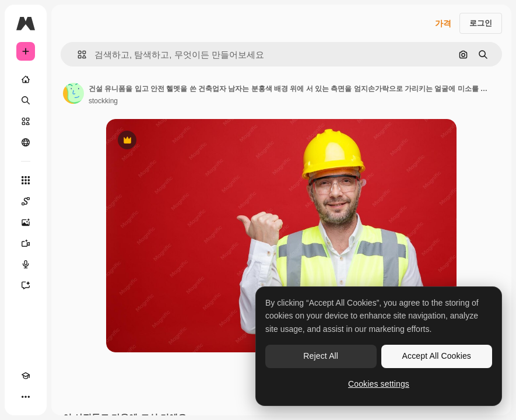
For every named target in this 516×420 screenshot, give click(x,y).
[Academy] (26, 376)
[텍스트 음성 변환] (26, 264)
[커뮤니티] (26, 142)
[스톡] (26, 121)
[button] (77, 55)
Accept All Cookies (437, 356)
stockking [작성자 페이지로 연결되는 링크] (103, 101)
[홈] (26, 79)
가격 (443, 23)
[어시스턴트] (26, 285)
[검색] (26, 100)
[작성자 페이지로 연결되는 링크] (73, 93)
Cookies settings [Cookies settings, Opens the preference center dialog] (379, 384)
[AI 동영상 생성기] (26, 243)
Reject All (321, 356)
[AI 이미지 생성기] (26, 222)
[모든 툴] (26, 180)
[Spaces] (26, 201)
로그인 (481, 23)
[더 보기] (26, 397)
